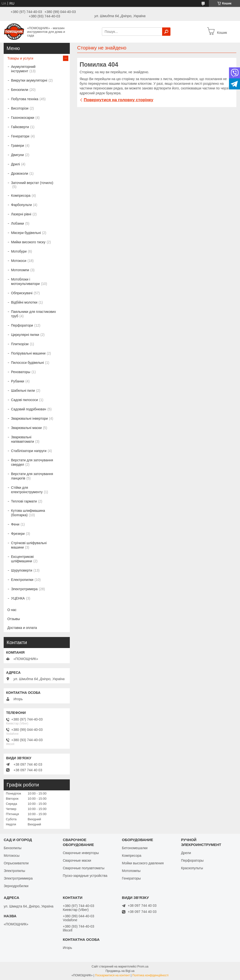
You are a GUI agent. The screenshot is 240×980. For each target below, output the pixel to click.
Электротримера (24, 589)
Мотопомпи (20, 270)
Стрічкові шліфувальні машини (29, 545)
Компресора (21, 196)
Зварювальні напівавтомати (23, 439)
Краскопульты (192, 868)
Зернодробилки (16, 886)
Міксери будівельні (26, 233)
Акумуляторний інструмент (23, 69)
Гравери (18, 146)
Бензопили (20, 90)
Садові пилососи (24, 400)
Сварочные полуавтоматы (84, 868)
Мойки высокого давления (143, 863)
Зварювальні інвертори (29, 418)
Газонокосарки (23, 118)
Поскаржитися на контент (112, 975)
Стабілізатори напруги (29, 451)
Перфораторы (192, 860)
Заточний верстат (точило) (32, 183)
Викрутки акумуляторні (29, 80)
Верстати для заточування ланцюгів (32, 476)
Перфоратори (22, 325)
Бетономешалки (135, 848)
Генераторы (131, 878)
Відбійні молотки (24, 302)
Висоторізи (20, 108)
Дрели (186, 853)
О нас (12, 610)
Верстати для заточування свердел (32, 462)
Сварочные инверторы (81, 853)
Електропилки (22, 580)
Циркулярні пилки (25, 335)
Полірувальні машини (28, 353)
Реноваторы (21, 372)
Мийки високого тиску (28, 242)
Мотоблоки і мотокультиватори (25, 282)
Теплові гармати (24, 501)
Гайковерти (20, 127)
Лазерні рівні (21, 214)
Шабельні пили (23, 391)
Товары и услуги (20, 58)
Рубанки (18, 381)
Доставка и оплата (22, 628)
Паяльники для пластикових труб (33, 314)
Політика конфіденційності (150, 975)
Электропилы (14, 871)
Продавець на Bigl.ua (120, 971)
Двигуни (17, 155)
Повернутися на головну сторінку (119, 100)
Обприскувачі (22, 293)
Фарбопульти (21, 205)
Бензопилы (12, 848)
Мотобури (19, 251)
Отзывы (14, 619)
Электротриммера (18, 878)
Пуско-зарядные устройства (85, 876)
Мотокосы (12, 856)
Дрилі (15, 164)
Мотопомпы (131, 871)
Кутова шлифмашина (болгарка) (28, 513)
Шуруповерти (22, 570)
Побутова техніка (25, 99)
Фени (15, 524)
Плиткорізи (20, 344)
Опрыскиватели (16, 863)
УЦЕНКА (18, 598)
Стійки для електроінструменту (27, 490)
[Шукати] (166, 32)
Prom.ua (143, 967)
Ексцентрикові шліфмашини (22, 559)
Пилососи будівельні (27, 363)
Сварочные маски (77, 860)
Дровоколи (20, 173)
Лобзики (18, 223)
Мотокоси (19, 261)
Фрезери (18, 534)
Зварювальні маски (26, 428)
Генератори (20, 136)
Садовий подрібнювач (29, 409)
